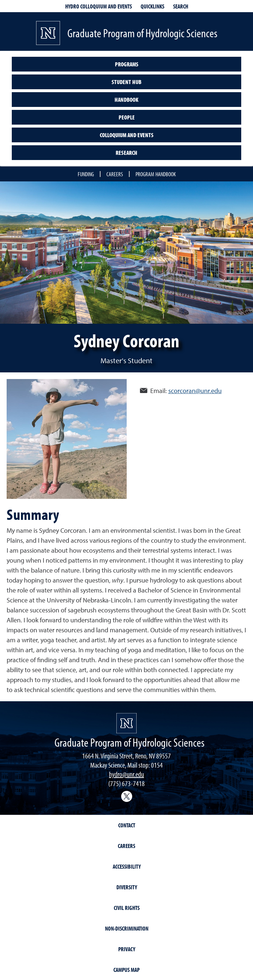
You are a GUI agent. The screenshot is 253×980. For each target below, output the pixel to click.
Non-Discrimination (127, 928)
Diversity (127, 887)
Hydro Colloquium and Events (99, 6)
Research (126, 153)
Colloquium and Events (127, 135)
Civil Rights (127, 908)
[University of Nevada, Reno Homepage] (126, 723)
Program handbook (156, 174)
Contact (127, 825)
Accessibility (127, 866)
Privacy (127, 949)
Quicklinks (152, 6)
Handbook (126, 100)
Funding (86, 174)
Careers (115, 174)
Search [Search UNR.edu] (181, 6)
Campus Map (126, 970)
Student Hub (126, 82)
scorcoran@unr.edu (195, 391)
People (127, 117)
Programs (127, 64)
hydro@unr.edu (126, 774)
